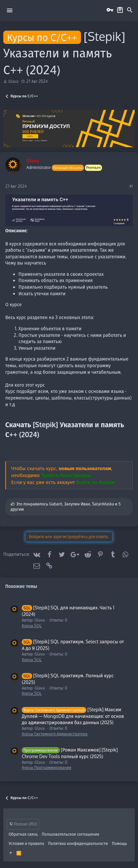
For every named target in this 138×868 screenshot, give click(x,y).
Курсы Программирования (47, 768)
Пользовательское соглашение (71, 834)
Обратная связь (23, 834)
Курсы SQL (32, 626)
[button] (10, 10)
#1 (131, 186)
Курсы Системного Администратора (55, 734)
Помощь (120, 843)
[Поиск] (130, 10)
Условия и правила (26, 843)
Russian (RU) (23, 824)
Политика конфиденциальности (78, 843)
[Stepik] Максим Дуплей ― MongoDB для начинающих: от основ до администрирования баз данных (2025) (73, 716)
